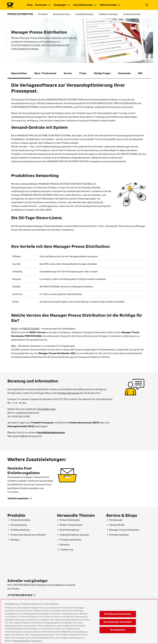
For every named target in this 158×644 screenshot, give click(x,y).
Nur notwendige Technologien (118, 629)
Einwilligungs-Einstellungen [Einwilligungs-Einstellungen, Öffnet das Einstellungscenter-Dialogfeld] (118, 621)
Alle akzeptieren (118, 637)
